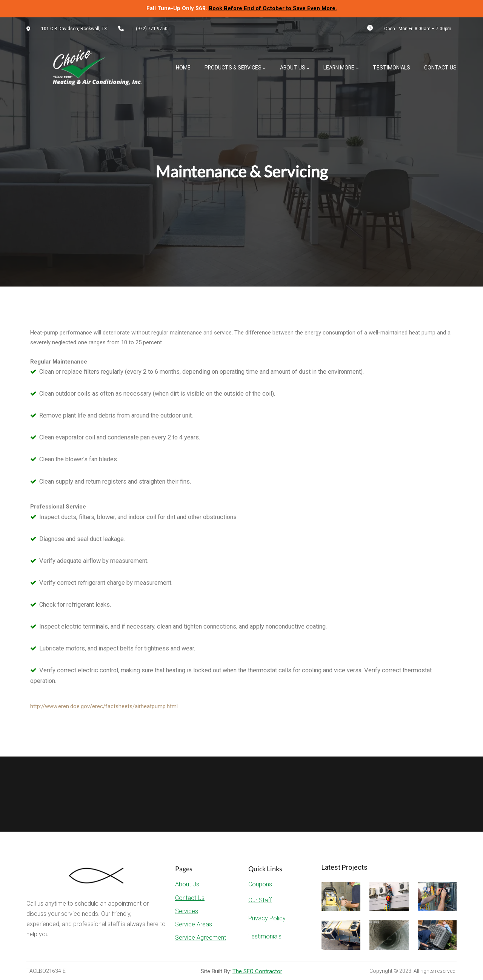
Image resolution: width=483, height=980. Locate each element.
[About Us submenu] (308, 68)
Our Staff (260, 900)
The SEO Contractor (257, 971)
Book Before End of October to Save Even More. (273, 8)
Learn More (339, 68)
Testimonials (265, 936)
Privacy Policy (267, 918)
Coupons (260, 884)
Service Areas (194, 924)
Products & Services (233, 68)
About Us (293, 68)
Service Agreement (201, 938)
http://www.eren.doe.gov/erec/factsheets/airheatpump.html (104, 706)
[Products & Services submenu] (264, 68)
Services (187, 911)
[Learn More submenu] (357, 68)
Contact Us (190, 898)
